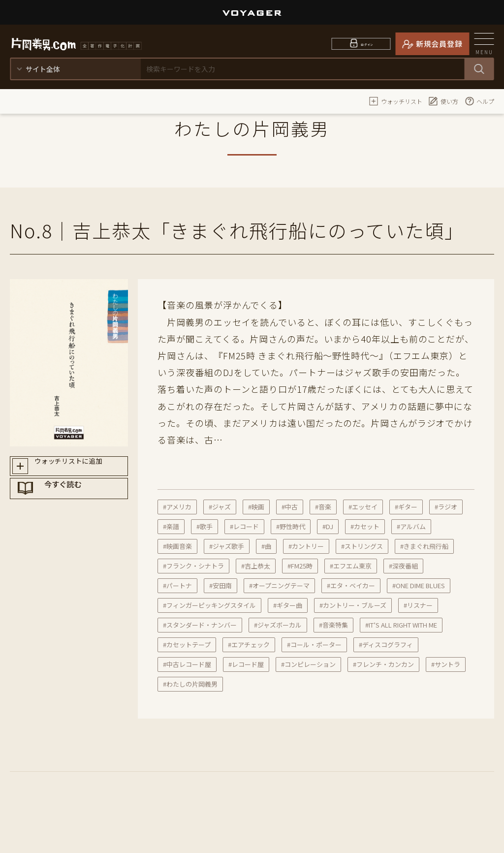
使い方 (443, 101)
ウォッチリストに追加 (78, 469)
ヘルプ (479, 101)
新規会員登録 (439, 44)
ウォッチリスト (396, 101)
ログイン (367, 44)
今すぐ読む (78, 504)
